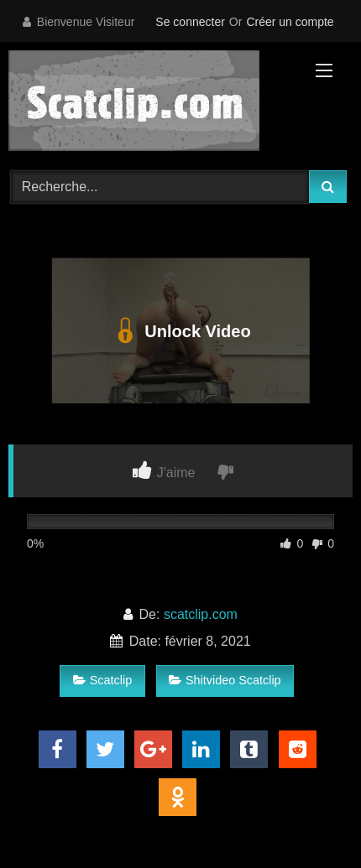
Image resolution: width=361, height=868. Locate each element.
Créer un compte (290, 22)
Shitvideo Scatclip (225, 680)
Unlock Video (180, 331)
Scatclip (102, 680)
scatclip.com (201, 614)
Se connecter (190, 22)
